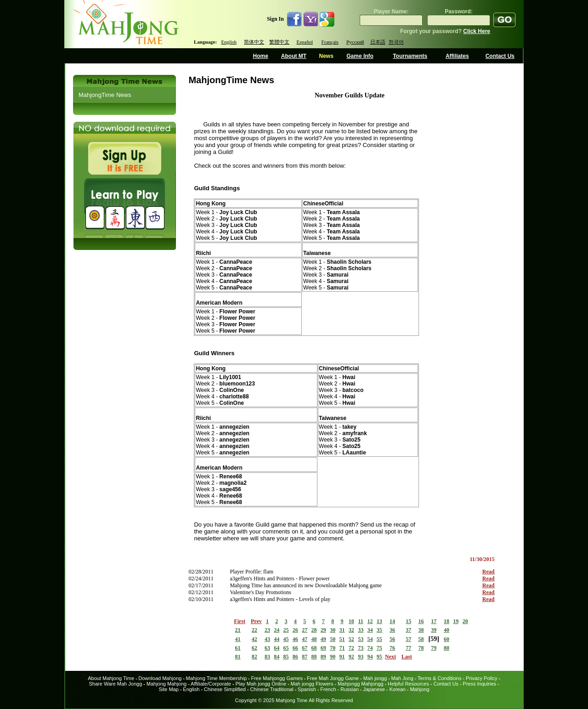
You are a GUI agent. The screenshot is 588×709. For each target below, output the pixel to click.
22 (254, 630)
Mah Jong (402, 678)
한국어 (396, 42)
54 (370, 639)
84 (277, 657)
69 (323, 648)
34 (370, 630)
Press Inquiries (479, 684)
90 (333, 657)
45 (286, 639)
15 (408, 621)
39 (434, 630)
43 (267, 639)
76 (392, 648)
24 (277, 630)
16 (421, 621)
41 (238, 639)
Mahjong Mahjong (167, 684)
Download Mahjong (160, 678)
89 (323, 657)
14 (392, 621)
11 (360, 621)
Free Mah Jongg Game (333, 678)
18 (447, 621)
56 (392, 639)
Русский (355, 42)
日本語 (378, 42)
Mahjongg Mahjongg (361, 684)
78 (421, 648)
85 (286, 657)
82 (254, 657)
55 (379, 639)
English (229, 42)
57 (408, 639)
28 (314, 630)
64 (277, 648)
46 (295, 639)
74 (370, 648)
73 (361, 648)
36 (392, 630)
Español (305, 42)
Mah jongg (375, 678)
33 (361, 630)
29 (323, 630)
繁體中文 (279, 42)
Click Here (477, 31)
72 (351, 648)
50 (333, 639)
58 (421, 639)
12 (370, 621)
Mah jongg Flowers (312, 684)
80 (447, 648)
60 (447, 639)
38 (421, 630)
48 (314, 639)
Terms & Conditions (439, 678)
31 (342, 630)
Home (261, 56)
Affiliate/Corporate (211, 684)
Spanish (307, 689)
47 (305, 639)
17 (434, 621)
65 (286, 648)
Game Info (360, 56)
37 (408, 630)
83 (267, 657)
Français (330, 42)
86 (295, 657)
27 (305, 630)
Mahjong (419, 689)
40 (447, 630)
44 (277, 639)
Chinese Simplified (225, 689)
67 (305, 648)
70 (333, 648)
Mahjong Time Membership (217, 678)
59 (434, 639)
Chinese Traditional (271, 689)
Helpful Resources (408, 684)
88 (314, 657)
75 (379, 648)
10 (351, 621)
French (328, 689)
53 (361, 639)
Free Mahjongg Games (277, 678)
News (326, 56)
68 (314, 648)
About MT (294, 56)
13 (379, 621)
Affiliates (457, 56)
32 (351, 630)
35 (379, 630)
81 (238, 657)
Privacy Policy (481, 678)
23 (267, 630)
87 (305, 657)
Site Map (168, 689)
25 (286, 630)
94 (370, 657)
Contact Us (500, 56)
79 (434, 648)
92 (351, 657)
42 (254, 639)
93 (361, 657)
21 (238, 630)
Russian (350, 689)
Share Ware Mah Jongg (116, 684)
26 (295, 630)
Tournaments (410, 56)
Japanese (374, 689)
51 (342, 639)
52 (351, 639)
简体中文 (254, 42)
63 (267, 648)
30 (333, 630)
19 (456, 621)
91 (342, 657)
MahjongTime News (105, 95)
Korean (397, 689)
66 (295, 648)
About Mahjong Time (111, 678)
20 (465, 621)
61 (238, 648)
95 (379, 657)
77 (408, 648)
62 (254, 648)
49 (323, 639)
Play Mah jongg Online (261, 684)
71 (342, 648)
